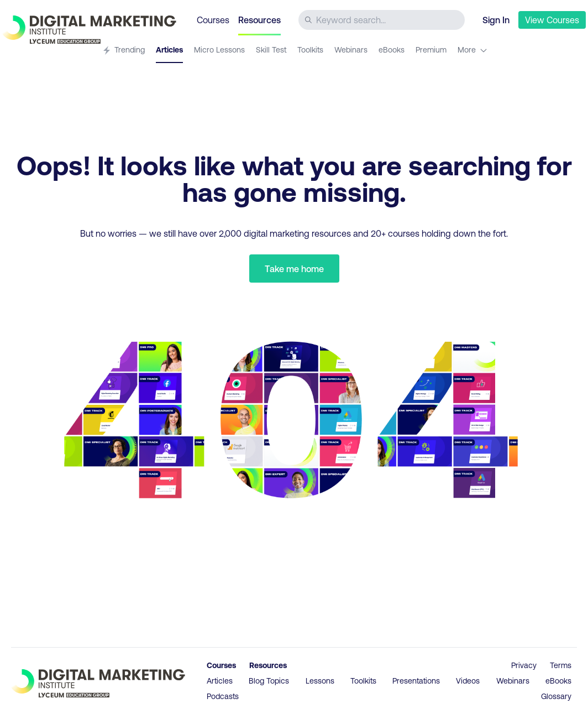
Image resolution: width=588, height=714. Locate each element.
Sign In (496, 20)
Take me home (294, 269)
